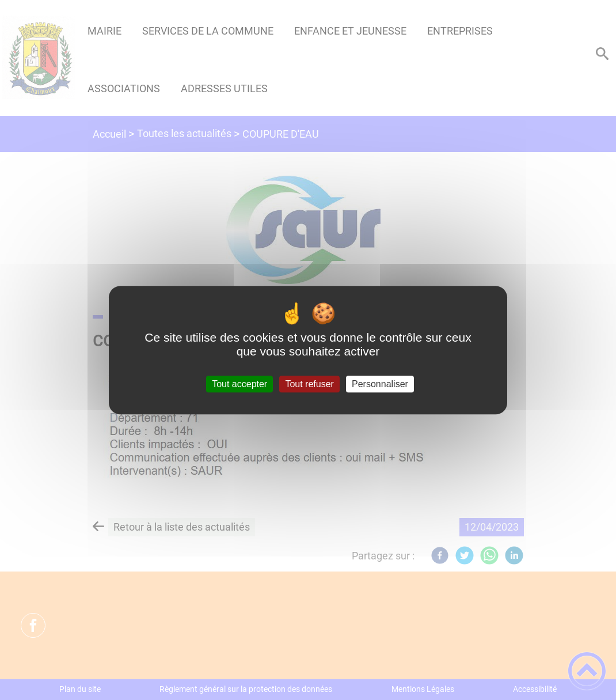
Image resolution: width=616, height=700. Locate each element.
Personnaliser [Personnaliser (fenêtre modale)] (380, 384)
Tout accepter (239, 384)
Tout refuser (309, 384)
